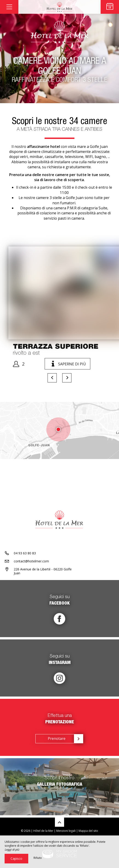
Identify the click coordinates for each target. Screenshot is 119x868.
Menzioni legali (66, 831)
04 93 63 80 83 (25, 553)
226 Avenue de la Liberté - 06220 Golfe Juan (43, 571)
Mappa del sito (88, 831)
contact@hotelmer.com (31, 561)
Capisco (16, 858)
